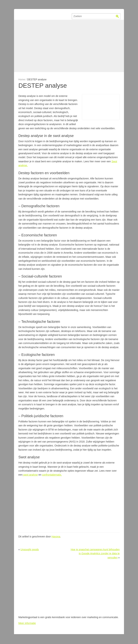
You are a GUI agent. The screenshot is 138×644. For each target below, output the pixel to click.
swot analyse (30, 475)
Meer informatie (27, 623)
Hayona (56, 537)
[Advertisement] (69, 46)
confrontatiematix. (52, 475)
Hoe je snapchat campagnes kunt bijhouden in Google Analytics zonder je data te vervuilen (95, 554)
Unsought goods (30, 549)
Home (22, 79)
